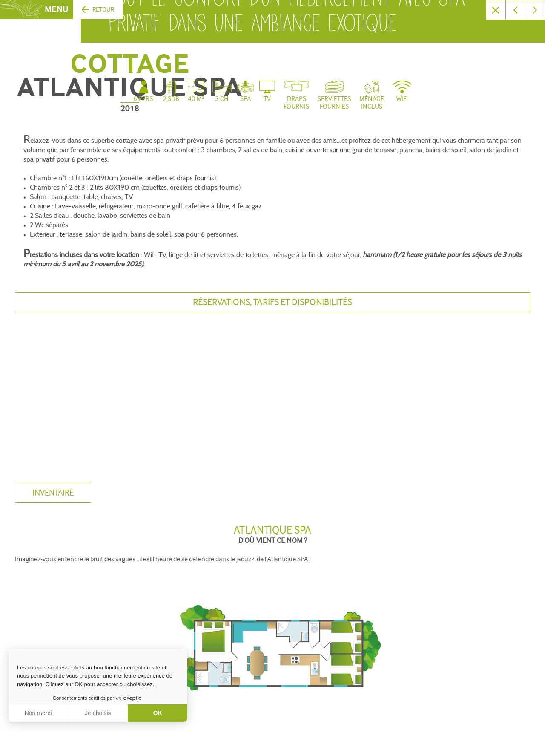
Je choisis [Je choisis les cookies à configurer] (98, 713)
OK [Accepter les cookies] (158, 713)
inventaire (53, 493)
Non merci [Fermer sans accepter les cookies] (38, 713)
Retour (103, 10)
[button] (13, 747)
